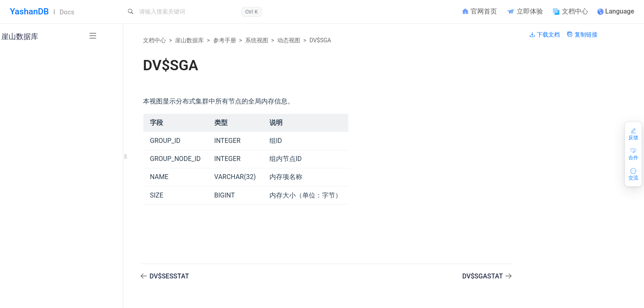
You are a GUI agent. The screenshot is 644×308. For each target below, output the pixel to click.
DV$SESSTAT (169, 276)
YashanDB (29, 11)
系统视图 (257, 40)
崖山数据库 (189, 40)
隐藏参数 (41, 300)
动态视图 (289, 40)
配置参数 (41, 286)
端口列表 (41, 273)
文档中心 (154, 40)
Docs (67, 12)
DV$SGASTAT (483, 276)
